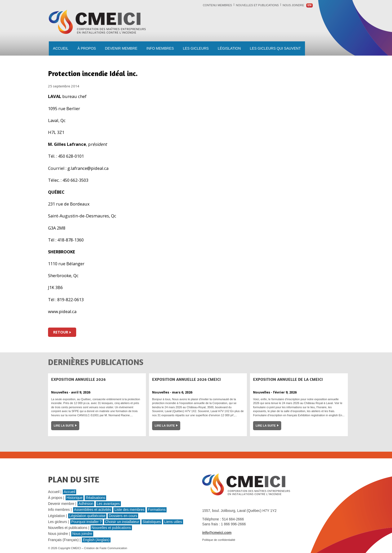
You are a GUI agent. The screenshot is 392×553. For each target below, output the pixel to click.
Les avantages (108, 504)
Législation (229, 48)
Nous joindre (293, 5)
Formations (157, 510)
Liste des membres (129, 510)
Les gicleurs (196, 48)
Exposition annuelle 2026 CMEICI (186, 379)
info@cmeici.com (217, 533)
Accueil (61, 48)
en (309, 5)
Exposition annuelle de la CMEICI (288, 379)
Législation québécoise (87, 516)
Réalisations (95, 498)
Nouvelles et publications (257, 5)
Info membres (160, 48)
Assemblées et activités (93, 510)
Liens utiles (173, 522)
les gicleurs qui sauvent (275, 48)
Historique (75, 498)
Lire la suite (64, 426)
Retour (61, 332)
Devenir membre (121, 48)
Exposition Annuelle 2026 (78, 379)
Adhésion (86, 504)
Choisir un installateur (122, 522)
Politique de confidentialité (219, 540)
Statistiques (152, 522)
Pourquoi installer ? (87, 522)
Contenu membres (217, 5)
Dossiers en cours (123, 516)
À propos (87, 48)
